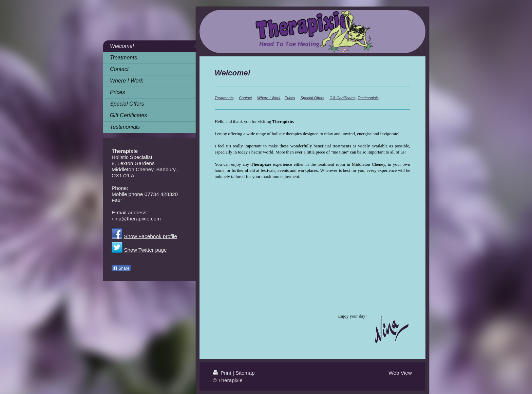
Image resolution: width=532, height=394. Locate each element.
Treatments (224, 98)
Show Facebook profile (150, 236)
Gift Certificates (342, 98)
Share (121, 268)
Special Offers (312, 98)
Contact (245, 98)
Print (223, 373)
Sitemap (245, 373)
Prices (290, 98)
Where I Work (269, 98)
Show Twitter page (145, 250)
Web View (400, 373)
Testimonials (368, 98)
